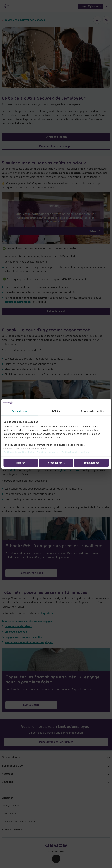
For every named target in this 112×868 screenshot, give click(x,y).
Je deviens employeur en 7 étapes (25, 20)
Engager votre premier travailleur (24, 637)
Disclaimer (7, 798)
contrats (12, 470)
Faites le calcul (56, 311)
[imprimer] (97, 20)
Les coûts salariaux (16, 632)
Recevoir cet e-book (31, 436)
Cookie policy (9, 813)
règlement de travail (69, 470)
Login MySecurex (91, 6)
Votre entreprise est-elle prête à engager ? (29, 621)
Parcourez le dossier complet (56, 146)
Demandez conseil (56, 137)
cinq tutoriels (48, 613)
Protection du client (12, 829)
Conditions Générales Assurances (19, 821)
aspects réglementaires (18, 302)
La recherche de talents (18, 626)
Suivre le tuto (31, 705)
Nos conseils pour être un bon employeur (29, 642)
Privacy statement (11, 806)
